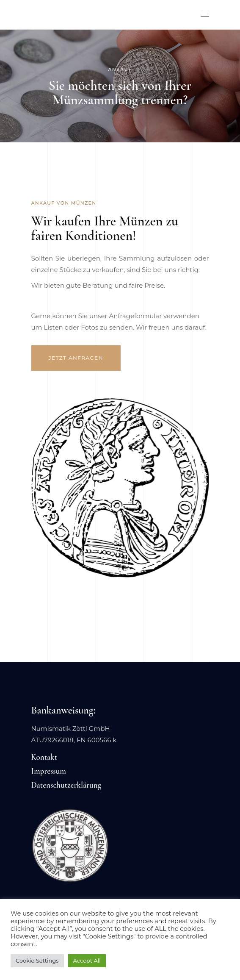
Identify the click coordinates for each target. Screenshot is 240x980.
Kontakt (44, 757)
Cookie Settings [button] (37, 961)
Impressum (49, 771)
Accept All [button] (87, 961)
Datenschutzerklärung (66, 785)
